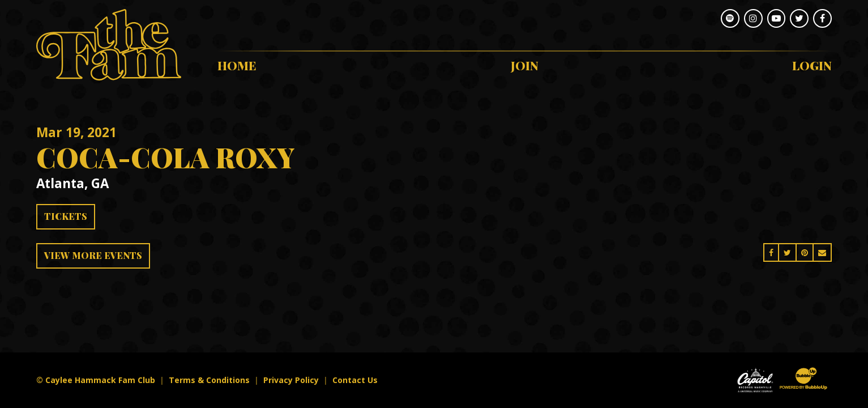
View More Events (93, 255)
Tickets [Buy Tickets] (66, 216)
